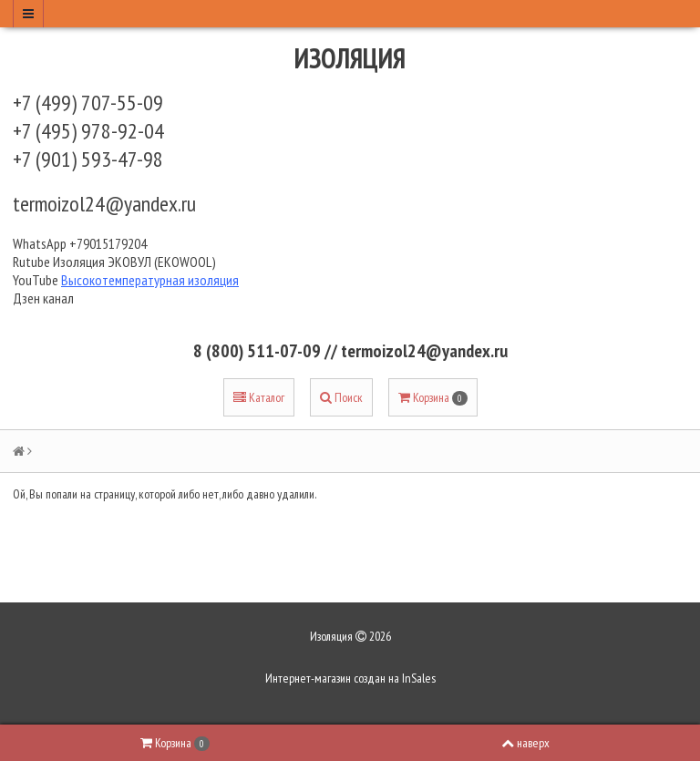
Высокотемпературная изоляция (150, 280)
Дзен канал (45, 298)
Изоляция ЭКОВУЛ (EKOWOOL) (134, 262)
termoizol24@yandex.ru (104, 204)
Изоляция (350, 58)
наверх (525, 743)
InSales (419, 678)
